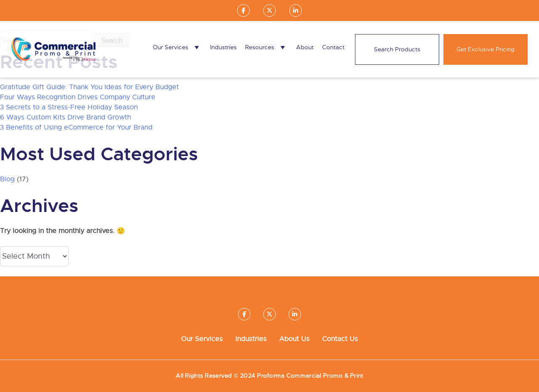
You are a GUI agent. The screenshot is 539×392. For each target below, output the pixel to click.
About (305, 47)
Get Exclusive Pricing (486, 49)
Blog (7, 179)
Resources (266, 47)
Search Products (397, 49)
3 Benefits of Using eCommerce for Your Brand (76, 127)
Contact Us (340, 339)
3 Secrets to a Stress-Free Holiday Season (69, 107)
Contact (333, 47)
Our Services (177, 47)
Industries (223, 47)
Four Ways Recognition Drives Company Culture (78, 97)
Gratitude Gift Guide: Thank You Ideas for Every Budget (89, 87)
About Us (294, 339)
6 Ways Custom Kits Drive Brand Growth (65, 117)
